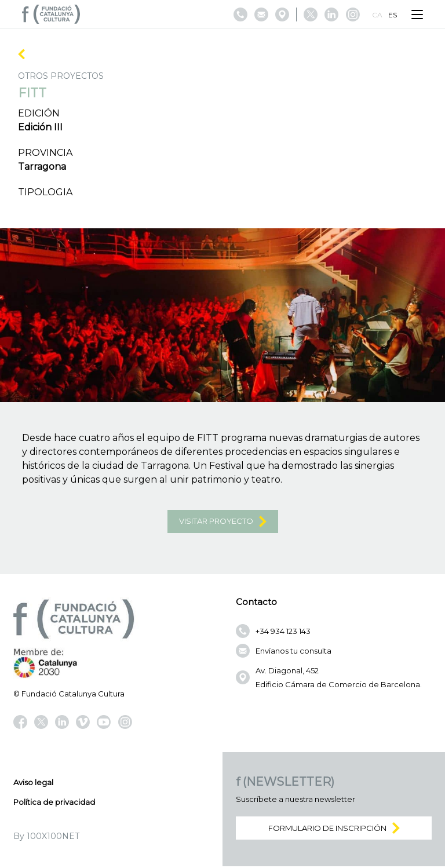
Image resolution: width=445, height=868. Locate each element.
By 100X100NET (46, 838)
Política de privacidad (54, 804)
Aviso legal (33, 784)
